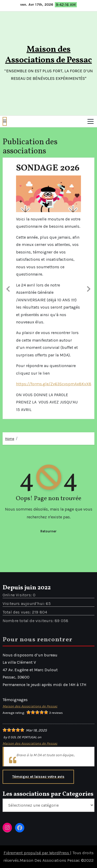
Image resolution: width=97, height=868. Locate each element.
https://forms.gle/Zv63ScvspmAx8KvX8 (54, 384)
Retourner (48, 531)
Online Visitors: (18, 595)
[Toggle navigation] (91, 121)
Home (10, 439)
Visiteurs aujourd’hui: (24, 603)
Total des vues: (17, 612)
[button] (5, 121)
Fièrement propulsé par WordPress (37, 853)
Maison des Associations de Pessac (48, 55)
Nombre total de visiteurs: (29, 621)
